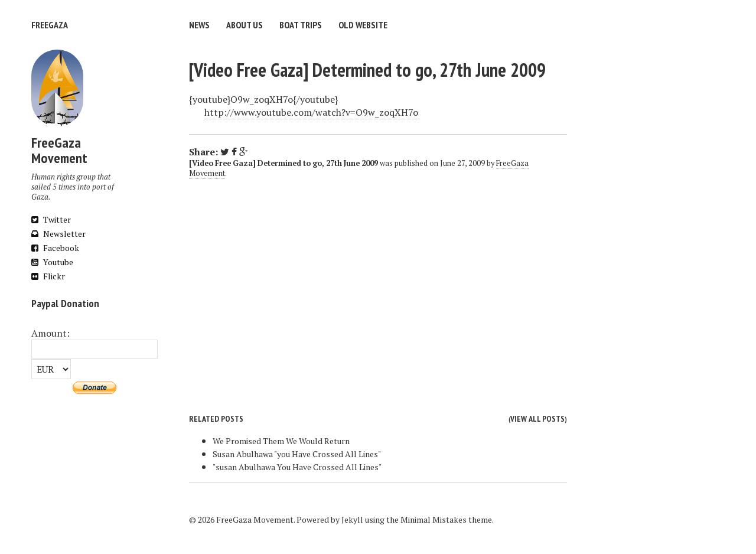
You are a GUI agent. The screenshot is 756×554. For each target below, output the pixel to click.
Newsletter (58, 234)
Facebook (55, 248)
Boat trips (301, 25)
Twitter (51, 219)
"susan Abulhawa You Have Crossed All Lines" (297, 467)
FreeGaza (50, 25)
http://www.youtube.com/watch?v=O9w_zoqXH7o (311, 112)
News (199, 25)
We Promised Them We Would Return (281, 441)
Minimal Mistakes (434, 519)
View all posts (537, 419)
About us (245, 25)
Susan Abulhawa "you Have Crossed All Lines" (297, 454)
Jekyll (352, 519)
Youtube (52, 262)
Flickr (48, 276)
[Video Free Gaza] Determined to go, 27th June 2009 (367, 70)
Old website (363, 25)
